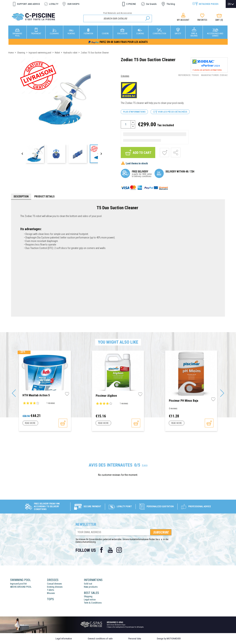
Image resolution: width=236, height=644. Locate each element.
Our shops (73, 4)
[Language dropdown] (231, 4)
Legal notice (90, 600)
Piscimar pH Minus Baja (184, 401)
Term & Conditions (93, 603)
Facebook (101, 550)
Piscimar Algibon (106, 396)
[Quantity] (126, 124)
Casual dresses (54, 584)
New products (91, 587)
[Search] (118, 18)
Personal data (135, 639)
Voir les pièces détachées (170, 112)
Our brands (151, 4)
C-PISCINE (131, 4)
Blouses (51, 593)
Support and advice (28, 4)
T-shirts (51, 590)
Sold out (88, 584)
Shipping (88, 596)
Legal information (64, 639)
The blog (171, 4)
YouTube (110, 550)
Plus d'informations (134, 112)
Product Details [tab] (44, 196)
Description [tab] (21, 196)
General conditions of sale (100, 639)
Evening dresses (55, 587)
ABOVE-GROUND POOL (21, 587)
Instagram (119, 550)
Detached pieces (209, 4)
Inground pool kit (18, 584)
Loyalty (54, 4)
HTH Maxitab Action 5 (36, 395)
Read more (30, 423)
